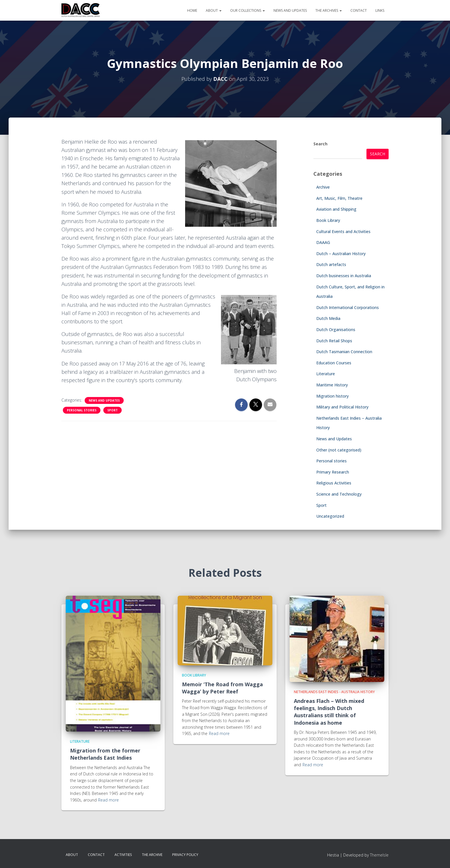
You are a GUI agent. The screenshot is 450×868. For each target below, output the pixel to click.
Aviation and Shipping (336, 209)
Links (380, 10)
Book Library (328, 220)
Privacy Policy (185, 855)
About (214, 10)
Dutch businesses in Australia (344, 276)
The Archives (329, 10)
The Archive (152, 855)
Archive (323, 187)
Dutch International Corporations (348, 307)
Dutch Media (328, 318)
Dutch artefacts (331, 264)
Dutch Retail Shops (334, 341)
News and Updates (290, 10)
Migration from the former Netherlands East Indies (105, 754)
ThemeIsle (379, 855)
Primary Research (333, 472)
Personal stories (82, 410)
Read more (108, 800)
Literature (326, 374)
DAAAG (323, 242)
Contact (359, 10)
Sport (113, 410)
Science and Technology (339, 494)
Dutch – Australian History (341, 254)
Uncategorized (330, 516)
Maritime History (332, 385)
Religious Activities (334, 483)
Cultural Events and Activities (343, 231)
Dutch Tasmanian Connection (344, 352)
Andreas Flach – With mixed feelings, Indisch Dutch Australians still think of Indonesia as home (329, 712)
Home (192, 10)
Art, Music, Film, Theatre (339, 198)
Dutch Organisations (336, 330)
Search (320, 144)
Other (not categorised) (339, 450)
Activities (123, 855)
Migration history (332, 396)
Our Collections (248, 10)
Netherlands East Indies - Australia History (334, 692)
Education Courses (334, 363)
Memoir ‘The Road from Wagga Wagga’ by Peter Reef (222, 688)
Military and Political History (342, 407)
